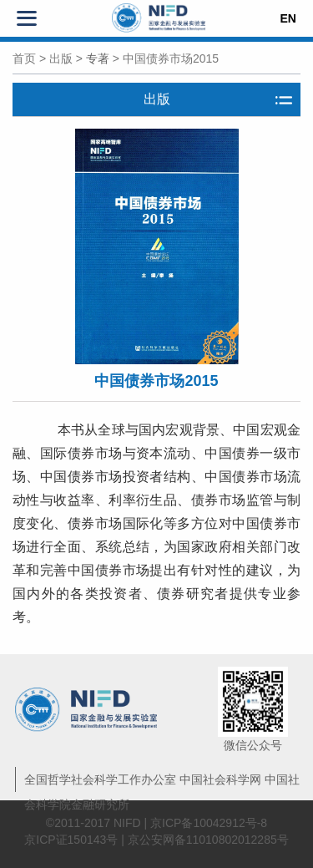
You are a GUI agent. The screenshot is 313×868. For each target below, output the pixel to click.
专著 (98, 58)
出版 (61, 58)
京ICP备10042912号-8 (209, 823)
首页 (24, 58)
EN (288, 18)
